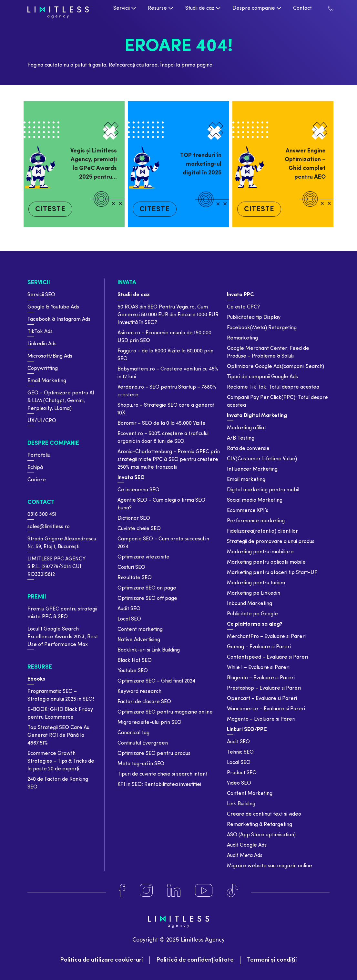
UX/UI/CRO (42, 421)
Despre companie (53, 443)
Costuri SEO (131, 568)
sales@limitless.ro (49, 527)
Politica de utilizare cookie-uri (102, 960)
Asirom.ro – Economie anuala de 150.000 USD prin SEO (164, 337)
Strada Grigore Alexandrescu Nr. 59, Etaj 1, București (62, 543)
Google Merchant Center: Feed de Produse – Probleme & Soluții (268, 352)
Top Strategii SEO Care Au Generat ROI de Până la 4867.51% (58, 735)
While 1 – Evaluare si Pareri (258, 668)
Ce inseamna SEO (138, 490)
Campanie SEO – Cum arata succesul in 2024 (163, 543)
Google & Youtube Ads (53, 307)
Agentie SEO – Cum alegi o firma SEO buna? (161, 504)
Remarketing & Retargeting (260, 825)
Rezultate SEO (135, 578)
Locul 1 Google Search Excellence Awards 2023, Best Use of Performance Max (63, 637)
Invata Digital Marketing (257, 416)
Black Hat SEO (135, 661)
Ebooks (36, 679)
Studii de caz (134, 295)
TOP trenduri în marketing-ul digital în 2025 (201, 164)
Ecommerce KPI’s (248, 511)
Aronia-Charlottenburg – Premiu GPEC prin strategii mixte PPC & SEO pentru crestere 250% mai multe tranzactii (169, 460)
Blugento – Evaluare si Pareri (261, 678)
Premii (37, 597)
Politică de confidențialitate (195, 960)
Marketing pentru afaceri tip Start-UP (272, 573)
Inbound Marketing (250, 604)
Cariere (37, 480)
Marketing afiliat (246, 428)
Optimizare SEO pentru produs (154, 754)
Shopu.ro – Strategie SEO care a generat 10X (166, 409)
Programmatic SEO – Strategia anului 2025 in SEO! (61, 695)
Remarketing (242, 338)
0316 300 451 (42, 515)
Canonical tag (133, 733)
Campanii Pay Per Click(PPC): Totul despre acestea (277, 401)
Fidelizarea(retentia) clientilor (262, 531)
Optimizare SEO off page (147, 599)
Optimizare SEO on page (147, 588)
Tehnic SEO (240, 752)
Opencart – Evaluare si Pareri (262, 699)
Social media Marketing (255, 500)
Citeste (50, 209)
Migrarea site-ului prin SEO (149, 723)
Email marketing (246, 480)
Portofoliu (39, 455)
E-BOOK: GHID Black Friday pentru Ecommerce (60, 714)
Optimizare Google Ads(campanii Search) (275, 367)
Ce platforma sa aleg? (255, 624)
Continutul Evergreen (143, 743)
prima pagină (197, 65)
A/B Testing (241, 438)
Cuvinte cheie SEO (139, 529)
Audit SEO (129, 609)
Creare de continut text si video (264, 814)
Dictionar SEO (134, 518)
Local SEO (129, 619)
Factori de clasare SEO (144, 702)
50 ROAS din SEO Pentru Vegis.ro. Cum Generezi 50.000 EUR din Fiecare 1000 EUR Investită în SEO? (168, 315)
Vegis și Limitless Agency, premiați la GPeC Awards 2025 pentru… (94, 164)
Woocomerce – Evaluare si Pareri (266, 709)
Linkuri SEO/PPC (247, 730)
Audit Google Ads (247, 845)
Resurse (40, 667)
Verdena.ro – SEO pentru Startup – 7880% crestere (167, 391)
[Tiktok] (233, 891)
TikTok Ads (40, 332)
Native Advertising (139, 640)
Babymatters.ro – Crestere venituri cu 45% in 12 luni (168, 373)
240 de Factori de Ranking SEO (58, 783)
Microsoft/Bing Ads (50, 356)
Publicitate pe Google (252, 614)
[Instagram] (146, 891)
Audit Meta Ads (245, 856)
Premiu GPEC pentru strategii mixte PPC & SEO (62, 613)
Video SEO (239, 783)
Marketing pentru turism (256, 583)
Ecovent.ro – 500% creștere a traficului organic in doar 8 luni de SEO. (163, 438)
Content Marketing (250, 794)
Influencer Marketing (252, 469)
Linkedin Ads (42, 344)
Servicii (39, 283)
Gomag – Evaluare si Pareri (259, 647)
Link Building (241, 804)
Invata (127, 283)
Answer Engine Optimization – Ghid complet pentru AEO (305, 164)
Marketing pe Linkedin (254, 593)
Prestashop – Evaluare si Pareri (264, 688)
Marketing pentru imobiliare (260, 552)
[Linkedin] (174, 891)
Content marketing (140, 630)
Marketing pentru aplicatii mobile (266, 562)
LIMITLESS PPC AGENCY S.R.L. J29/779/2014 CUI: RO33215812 (56, 567)
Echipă (35, 468)
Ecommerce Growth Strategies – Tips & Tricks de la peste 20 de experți (61, 761)
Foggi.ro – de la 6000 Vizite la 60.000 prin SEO (165, 355)
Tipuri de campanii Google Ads (262, 377)
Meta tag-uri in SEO (141, 764)
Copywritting (43, 369)
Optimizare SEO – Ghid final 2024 (156, 681)
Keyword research (139, 692)
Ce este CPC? (243, 307)
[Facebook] (122, 891)
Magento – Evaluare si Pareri (261, 719)
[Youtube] (204, 891)
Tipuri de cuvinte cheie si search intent (163, 774)
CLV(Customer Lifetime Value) (262, 459)
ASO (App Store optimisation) (261, 835)
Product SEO (242, 773)
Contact (41, 502)
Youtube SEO (133, 671)
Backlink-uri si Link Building (149, 650)
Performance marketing (256, 521)
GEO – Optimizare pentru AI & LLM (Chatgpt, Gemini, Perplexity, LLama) (61, 401)
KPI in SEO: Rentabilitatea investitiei (159, 785)
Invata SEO (131, 478)
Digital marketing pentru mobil (263, 490)
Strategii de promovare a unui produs (271, 542)
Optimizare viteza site (143, 557)
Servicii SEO (41, 295)
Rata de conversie (248, 449)
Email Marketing (47, 381)
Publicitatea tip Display (254, 318)
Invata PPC (240, 295)
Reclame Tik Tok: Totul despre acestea (273, 387)
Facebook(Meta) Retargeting (262, 328)
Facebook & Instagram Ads (59, 319)
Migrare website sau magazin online (270, 866)
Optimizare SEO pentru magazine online (165, 712)
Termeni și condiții (272, 960)
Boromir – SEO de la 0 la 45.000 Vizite (162, 423)
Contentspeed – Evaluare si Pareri (267, 657)
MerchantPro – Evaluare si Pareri (266, 637)
